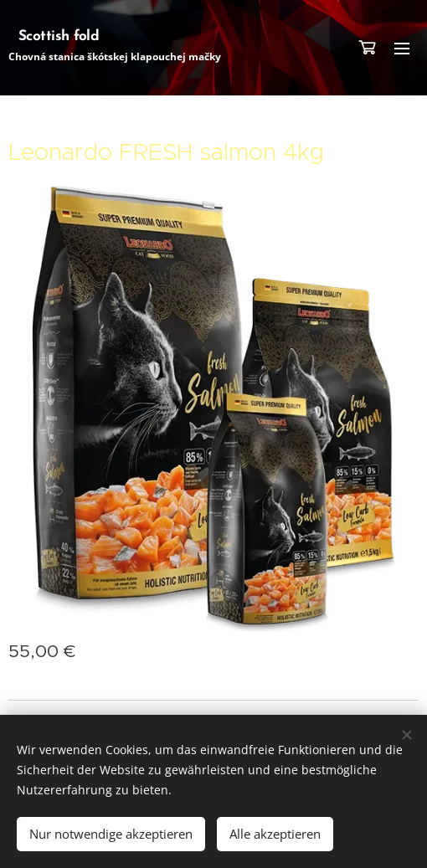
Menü (402, 49)
